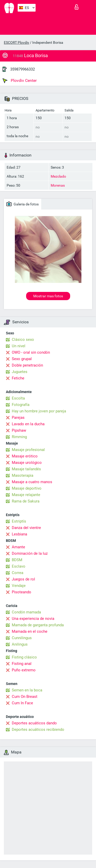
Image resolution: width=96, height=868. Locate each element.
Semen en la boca (27, 690)
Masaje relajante (26, 495)
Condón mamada (26, 612)
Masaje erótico (25, 456)
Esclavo (19, 566)
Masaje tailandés (26, 469)
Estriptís (19, 521)
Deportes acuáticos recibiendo (38, 730)
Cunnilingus (22, 638)
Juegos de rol (23, 579)
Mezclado (58, 176)
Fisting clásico (24, 657)
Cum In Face (22, 703)
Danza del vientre (26, 528)
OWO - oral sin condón (31, 352)
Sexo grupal (22, 359)
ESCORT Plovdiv (17, 42)
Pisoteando (22, 592)
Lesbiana (19, 534)
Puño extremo (24, 670)
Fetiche (18, 378)
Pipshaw (19, 430)
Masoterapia (23, 475)
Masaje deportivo (27, 488)
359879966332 (23, 69)
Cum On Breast (25, 697)
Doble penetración (27, 365)
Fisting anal (22, 664)
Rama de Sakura (26, 501)
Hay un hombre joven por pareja (39, 411)
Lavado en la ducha (28, 424)
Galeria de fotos (23, 204)
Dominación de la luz (30, 553)
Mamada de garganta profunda (38, 625)
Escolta (18, 398)
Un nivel (19, 346)
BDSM (17, 560)
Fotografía (21, 405)
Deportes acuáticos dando (34, 723)
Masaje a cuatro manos (32, 482)
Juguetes (20, 372)
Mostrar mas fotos (48, 296)
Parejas (18, 418)
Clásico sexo (23, 340)
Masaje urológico (27, 463)
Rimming (19, 437)
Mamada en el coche (30, 631)
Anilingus (20, 644)
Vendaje (19, 586)
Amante (18, 547)
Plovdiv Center (20, 81)
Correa (18, 573)
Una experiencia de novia (33, 619)
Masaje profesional (28, 450)
